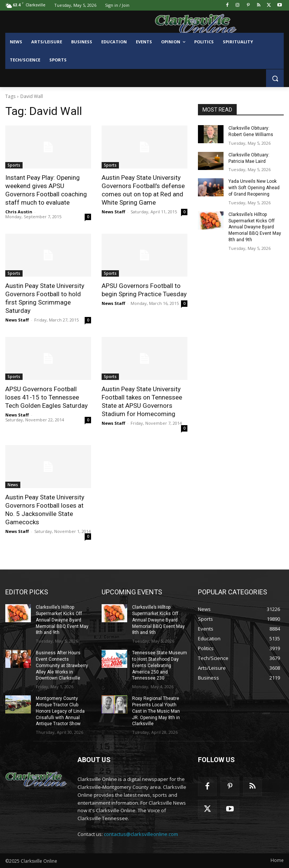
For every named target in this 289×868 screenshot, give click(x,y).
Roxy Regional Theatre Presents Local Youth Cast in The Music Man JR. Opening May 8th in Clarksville (156, 711)
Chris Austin (19, 212)
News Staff (113, 212)
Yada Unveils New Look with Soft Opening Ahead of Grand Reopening (254, 188)
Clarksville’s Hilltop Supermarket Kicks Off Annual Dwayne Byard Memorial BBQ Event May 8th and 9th (255, 227)
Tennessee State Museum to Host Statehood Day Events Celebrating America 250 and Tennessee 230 (160, 665)
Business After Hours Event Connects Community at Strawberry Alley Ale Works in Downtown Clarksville (62, 665)
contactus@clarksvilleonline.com (141, 834)
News (13, 485)
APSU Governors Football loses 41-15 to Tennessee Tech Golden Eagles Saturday (46, 397)
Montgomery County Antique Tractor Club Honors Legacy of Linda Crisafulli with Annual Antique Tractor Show (60, 711)
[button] (275, 78)
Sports (14, 165)
